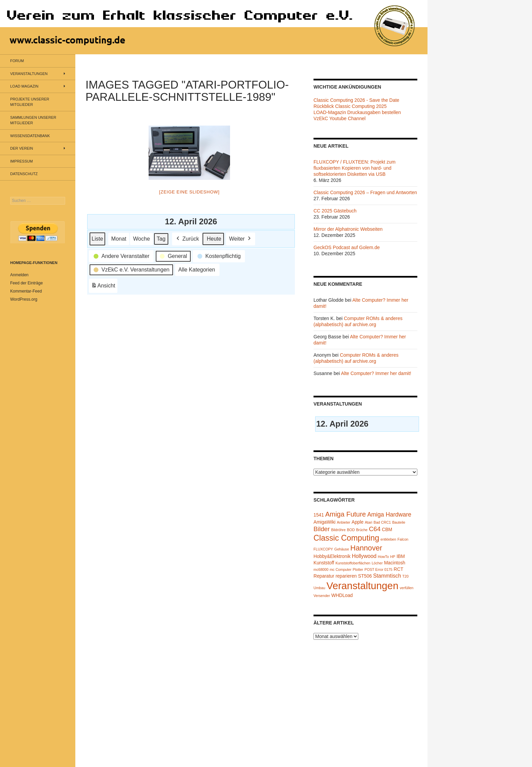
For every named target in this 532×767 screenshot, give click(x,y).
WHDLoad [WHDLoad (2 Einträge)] (342, 595)
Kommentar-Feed (26, 291)
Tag (161, 238)
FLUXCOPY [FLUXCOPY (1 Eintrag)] (323, 549)
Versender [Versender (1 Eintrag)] (322, 596)
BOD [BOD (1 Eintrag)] (351, 530)
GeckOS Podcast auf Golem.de (347, 247)
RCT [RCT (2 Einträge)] (398, 569)
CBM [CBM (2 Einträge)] (387, 530)
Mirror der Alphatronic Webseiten (348, 229)
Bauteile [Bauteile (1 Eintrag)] (399, 522)
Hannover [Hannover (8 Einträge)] (366, 548)
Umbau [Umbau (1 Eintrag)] (319, 588)
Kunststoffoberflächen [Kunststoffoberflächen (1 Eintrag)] (353, 563)
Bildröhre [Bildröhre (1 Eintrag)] (338, 530)
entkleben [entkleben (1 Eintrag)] (388, 539)
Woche (141, 238)
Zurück (187, 239)
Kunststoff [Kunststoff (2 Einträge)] (324, 563)
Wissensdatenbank (30, 136)
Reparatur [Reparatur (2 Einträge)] (324, 576)
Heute (214, 238)
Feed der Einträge (26, 283)
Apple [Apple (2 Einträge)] (357, 522)
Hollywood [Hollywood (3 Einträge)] (364, 556)
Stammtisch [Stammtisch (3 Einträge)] (387, 576)
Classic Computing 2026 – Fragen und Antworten (365, 192)
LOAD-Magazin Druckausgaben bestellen (357, 112)
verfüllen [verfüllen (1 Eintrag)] (406, 588)
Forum (17, 61)
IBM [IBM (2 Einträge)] (401, 556)
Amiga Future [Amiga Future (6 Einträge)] (345, 514)
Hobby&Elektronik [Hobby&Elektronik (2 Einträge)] (332, 556)
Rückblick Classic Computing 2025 (350, 106)
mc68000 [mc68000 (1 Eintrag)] (321, 569)
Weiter (241, 239)
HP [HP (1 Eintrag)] (393, 557)
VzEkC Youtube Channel (339, 118)
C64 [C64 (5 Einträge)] (375, 529)
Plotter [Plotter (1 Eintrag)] (358, 569)
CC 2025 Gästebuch (335, 211)
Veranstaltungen (29, 74)
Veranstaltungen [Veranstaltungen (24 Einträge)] (362, 586)
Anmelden (19, 275)
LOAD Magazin (24, 86)
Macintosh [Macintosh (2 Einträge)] (395, 563)
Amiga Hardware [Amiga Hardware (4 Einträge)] (389, 515)
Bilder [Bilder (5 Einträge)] (322, 529)
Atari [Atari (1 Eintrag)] (368, 522)
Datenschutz (24, 174)
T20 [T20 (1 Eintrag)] (405, 576)
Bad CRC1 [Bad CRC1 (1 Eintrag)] (382, 522)
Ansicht (104, 286)
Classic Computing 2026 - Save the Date (356, 100)
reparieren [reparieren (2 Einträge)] (346, 576)
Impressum (22, 161)
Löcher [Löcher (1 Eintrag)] (377, 563)
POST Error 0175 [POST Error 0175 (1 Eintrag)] (378, 569)
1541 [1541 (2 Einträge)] (319, 515)
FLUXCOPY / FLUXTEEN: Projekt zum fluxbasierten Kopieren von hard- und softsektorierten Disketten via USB (355, 168)
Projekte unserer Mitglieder (30, 102)
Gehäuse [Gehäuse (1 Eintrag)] (341, 549)
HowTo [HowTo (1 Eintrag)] (384, 557)
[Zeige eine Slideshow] (189, 192)
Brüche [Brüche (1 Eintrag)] (362, 530)
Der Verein (22, 148)
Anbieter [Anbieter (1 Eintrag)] (344, 522)
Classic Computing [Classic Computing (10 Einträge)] (346, 538)
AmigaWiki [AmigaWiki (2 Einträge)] (325, 522)
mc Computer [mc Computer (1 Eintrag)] (341, 569)
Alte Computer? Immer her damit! (376, 373)
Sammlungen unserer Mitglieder (33, 120)
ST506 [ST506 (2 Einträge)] (365, 576)
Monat (119, 238)
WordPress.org (24, 299)
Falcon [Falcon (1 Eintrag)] (403, 539)
